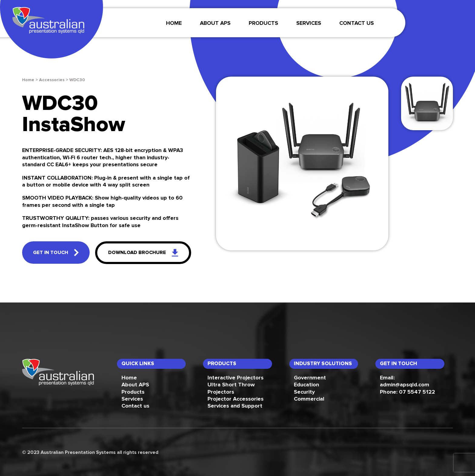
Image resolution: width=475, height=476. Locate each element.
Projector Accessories (236, 399)
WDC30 (77, 80)
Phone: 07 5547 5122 (407, 392)
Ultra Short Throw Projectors (231, 388)
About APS (215, 23)
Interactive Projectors (236, 378)
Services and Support (235, 406)
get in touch (56, 253)
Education (306, 385)
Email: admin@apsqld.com (405, 381)
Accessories (52, 80)
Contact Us (357, 23)
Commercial (309, 399)
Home (174, 23)
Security (304, 392)
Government (310, 378)
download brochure (143, 253)
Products (263, 23)
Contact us (135, 406)
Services (132, 399)
